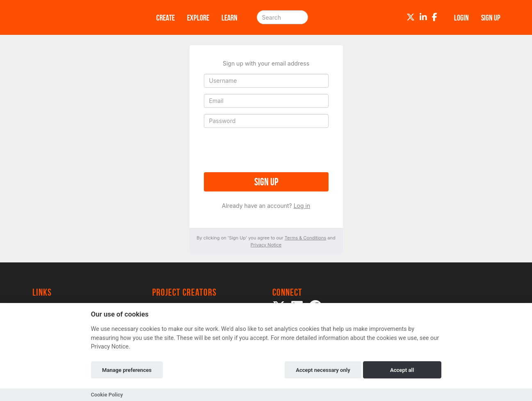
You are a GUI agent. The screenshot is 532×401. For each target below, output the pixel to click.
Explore (198, 18)
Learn (229, 18)
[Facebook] (435, 17)
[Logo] (84, 17)
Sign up (266, 182)
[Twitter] (411, 17)
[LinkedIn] (423, 17)
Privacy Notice (266, 245)
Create (166, 18)
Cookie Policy (107, 395)
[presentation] (266, 150)
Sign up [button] (491, 18)
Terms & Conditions (305, 238)
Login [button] (461, 18)
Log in (302, 206)
